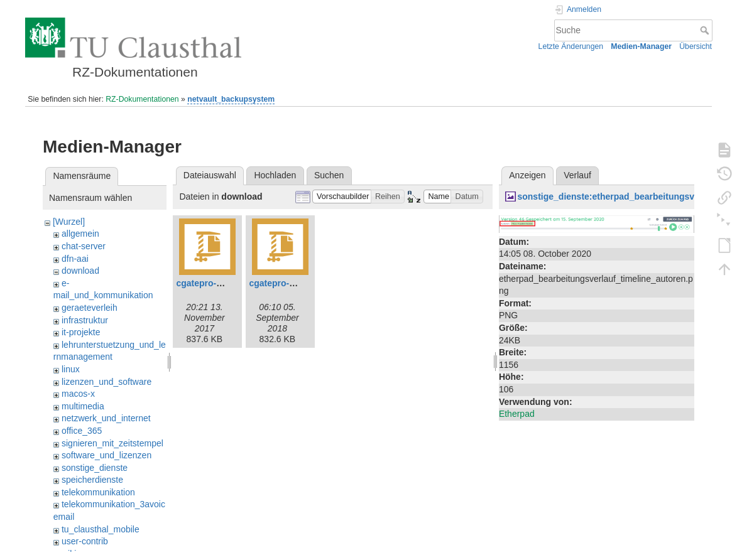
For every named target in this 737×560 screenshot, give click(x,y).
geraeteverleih (90, 308)
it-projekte (81, 332)
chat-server (84, 246)
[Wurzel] (69, 222)
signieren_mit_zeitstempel (112, 443)
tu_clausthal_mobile (101, 529)
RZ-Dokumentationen (142, 99)
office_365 (82, 431)
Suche (706, 30)
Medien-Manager (641, 46)
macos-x (78, 394)
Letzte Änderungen (571, 46)
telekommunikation (98, 492)
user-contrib (85, 541)
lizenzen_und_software (106, 382)
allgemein (80, 234)
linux (71, 369)
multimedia (83, 406)
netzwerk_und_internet (106, 418)
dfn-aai (75, 259)
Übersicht (696, 46)
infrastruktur (85, 320)
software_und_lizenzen (106, 455)
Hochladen (275, 175)
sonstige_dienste (95, 468)
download (80, 271)
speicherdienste (92, 480)
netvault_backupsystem (231, 99)
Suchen (329, 175)
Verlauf (577, 175)
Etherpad (517, 414)
